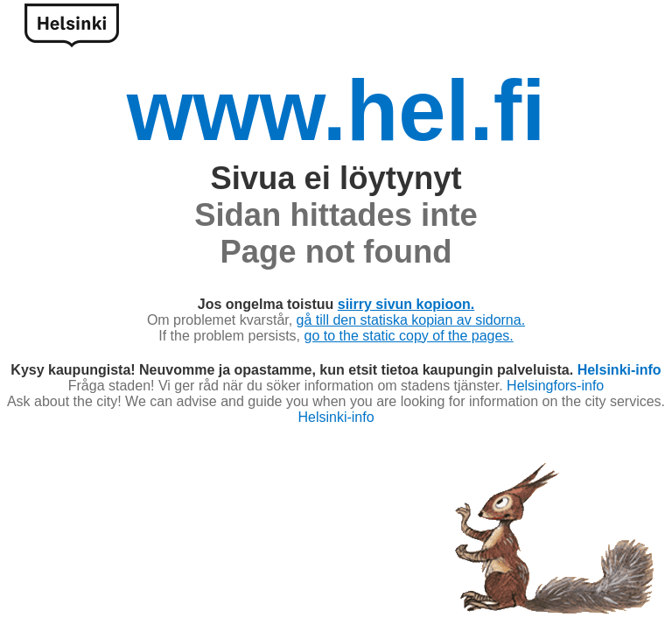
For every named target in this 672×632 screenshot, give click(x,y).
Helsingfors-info (555, 386)
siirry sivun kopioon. (406, 304)
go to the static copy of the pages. (409, 336)
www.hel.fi (336, 111)
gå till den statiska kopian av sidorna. (411, 320)
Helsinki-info (619, 370)
